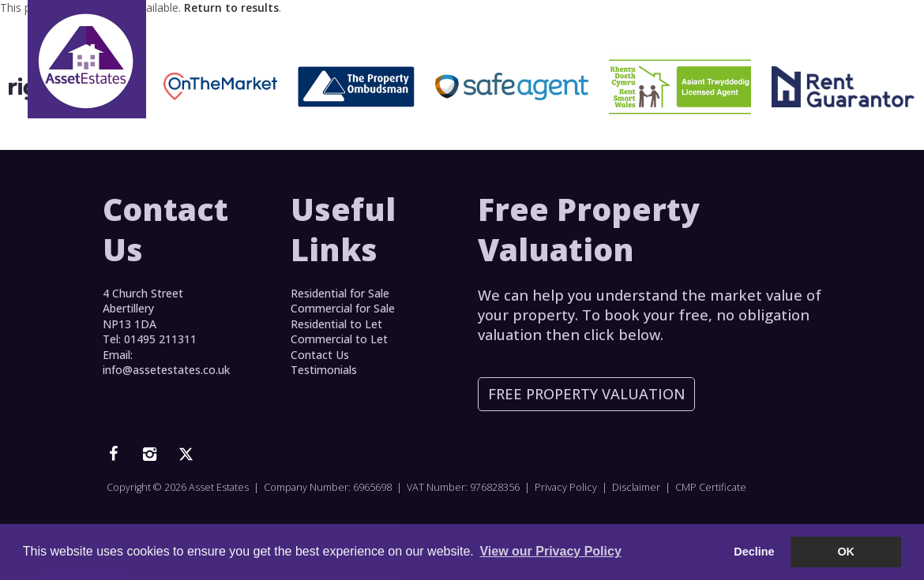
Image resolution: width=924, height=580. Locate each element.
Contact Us (798, 34)
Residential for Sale (340, 293)
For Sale (387, 34)
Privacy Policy (566, 487)
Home (322, 34)
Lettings (468, 34)
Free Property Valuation (587, 394)
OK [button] (846, 552)
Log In (722, 34)
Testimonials (640, 34)
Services (548, 34)
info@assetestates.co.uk (166, 370)
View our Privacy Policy (550, 551)
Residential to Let (336, 324)
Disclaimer (636, 487)
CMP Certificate (711, 487)
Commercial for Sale (343, 308)
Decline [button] (754, 552)
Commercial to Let (339, 339)
